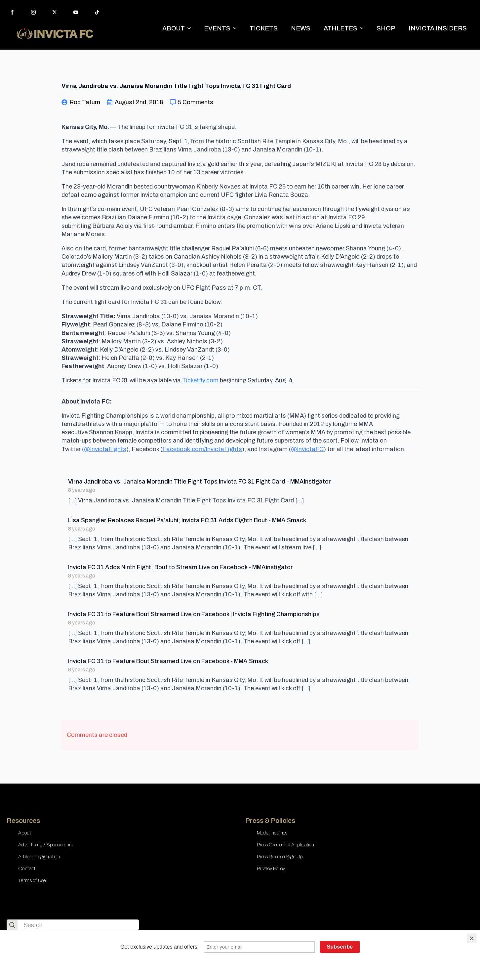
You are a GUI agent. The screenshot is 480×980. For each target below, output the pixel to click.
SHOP (386, 28)
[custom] (97, 12)
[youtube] (76, 12)
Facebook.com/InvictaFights (202, 449)
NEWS (301, 28)
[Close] (472, 938)
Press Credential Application (285, 845)
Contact (27, 869)
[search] (12, 925)
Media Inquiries (272, 833)
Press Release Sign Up (280, 857)
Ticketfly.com (200, 380)
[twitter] (55, 12)
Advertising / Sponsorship (46, 845)
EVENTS (217, 28)
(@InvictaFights (104, 449)
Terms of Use (32, 880)
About (25, 833)
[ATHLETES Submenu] (364, 28)
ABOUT (174, 28)
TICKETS (264, 28)
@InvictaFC (307, 449)
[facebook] (12, 12)
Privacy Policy (271, 869)
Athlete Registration (39, 857)
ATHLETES (340, 28)
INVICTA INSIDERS (438, 28)
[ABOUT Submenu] (191, 28)
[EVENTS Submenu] (237, 28)
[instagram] (33, 12)
